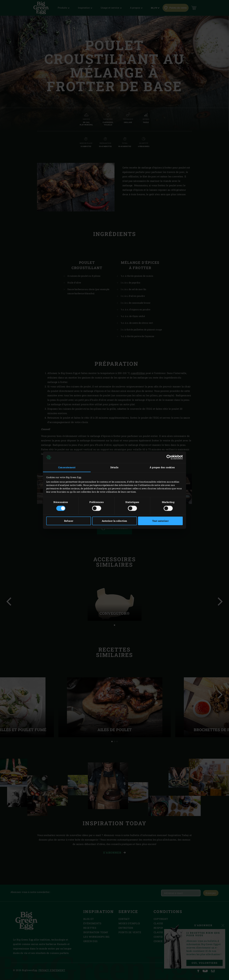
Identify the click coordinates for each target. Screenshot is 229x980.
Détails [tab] (114, 467)
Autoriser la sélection (114, 521)
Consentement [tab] (67, 467)
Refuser (69, 521)
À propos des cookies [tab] (162, 467)
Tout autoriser (160, 521)
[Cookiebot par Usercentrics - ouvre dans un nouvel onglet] (169, 457)
